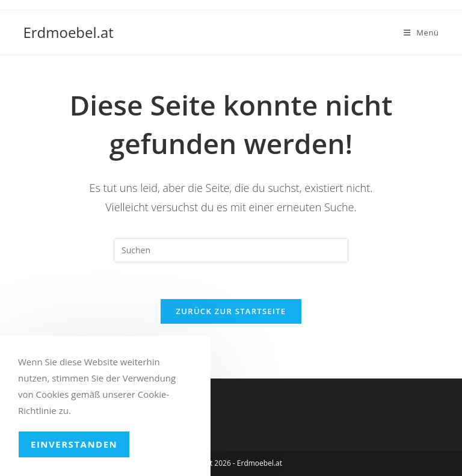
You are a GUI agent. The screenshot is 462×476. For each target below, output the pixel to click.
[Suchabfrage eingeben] (231, 250)
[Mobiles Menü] (421, 32)
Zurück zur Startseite (231, 311)
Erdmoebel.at (68, 32)
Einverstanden (74, 444)
